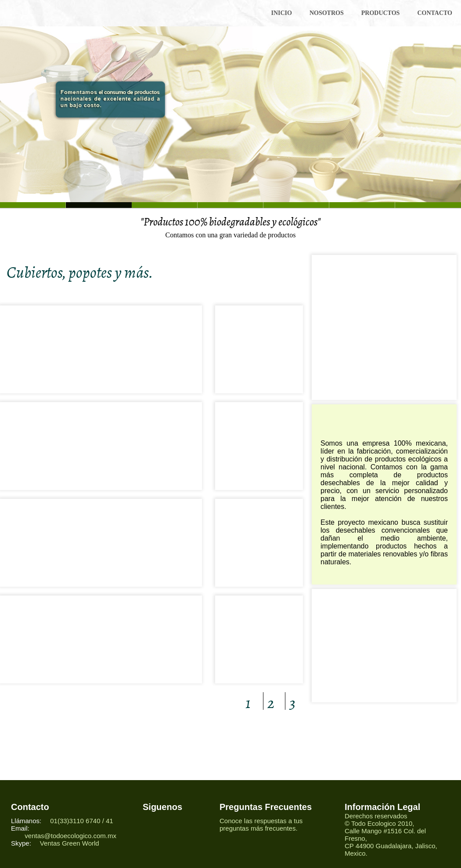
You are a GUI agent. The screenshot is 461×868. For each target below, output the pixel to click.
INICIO (281, 13)
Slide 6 (33, 205)
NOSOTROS (327, 13)
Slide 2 (165, 205)
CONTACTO (435, 13)
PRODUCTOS (381, 13)
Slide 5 (362, 205)
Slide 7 (428, 205)
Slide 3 (230, 205)
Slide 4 (296, 205)
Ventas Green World (70, 843)
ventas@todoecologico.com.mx (70, 836)
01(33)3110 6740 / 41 (83, 821)
